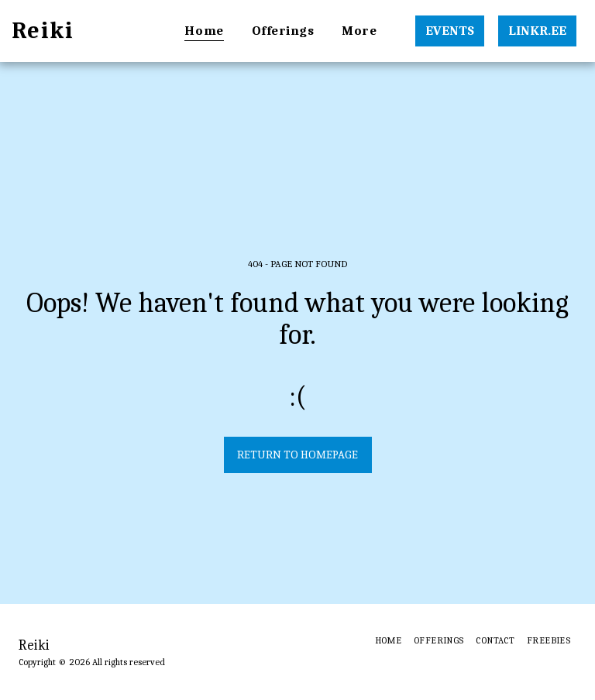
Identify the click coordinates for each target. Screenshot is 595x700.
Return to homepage (297, 455)
